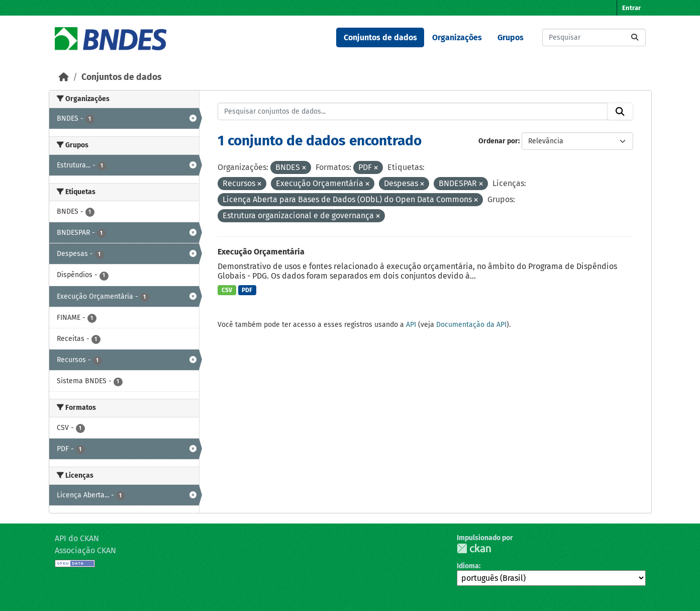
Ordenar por (498, 141)
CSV (227, 290)
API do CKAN (77, 538)
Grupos (511, 37)
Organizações (457, 37)
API (411, 325)
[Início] (64, 77)
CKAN (474, 548)
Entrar (631, 8)
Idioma (468, 566)
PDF (247, 290)
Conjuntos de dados (380, 37)
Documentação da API (471, 325)
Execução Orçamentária (261, 252)
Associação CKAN (85, 550)
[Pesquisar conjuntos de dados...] (594, 37)
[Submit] (635, 37)
